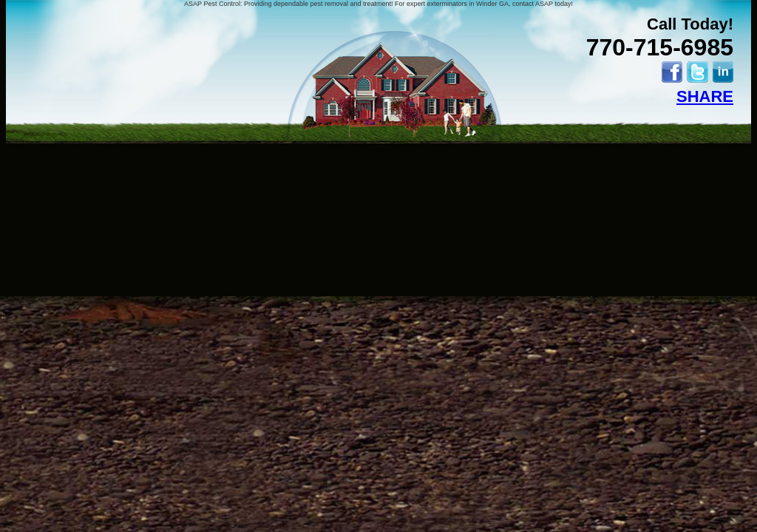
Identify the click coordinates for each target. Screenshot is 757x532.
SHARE (705, 96)
